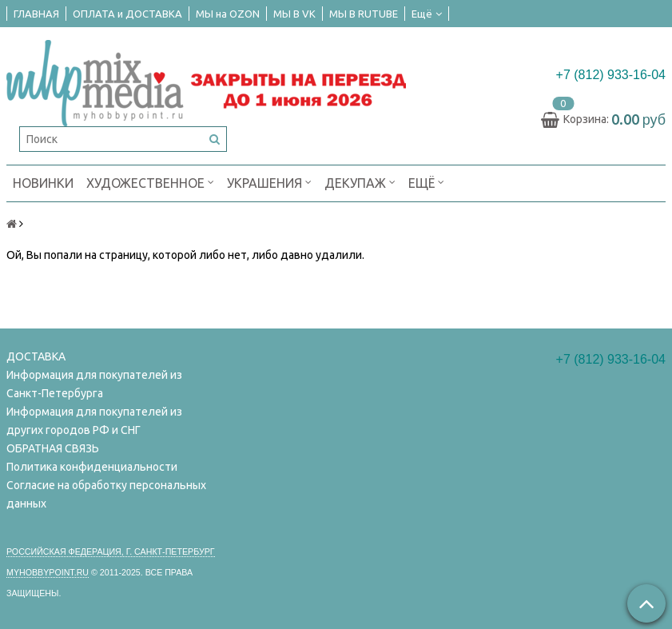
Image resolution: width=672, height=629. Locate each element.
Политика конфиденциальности (92, 467)
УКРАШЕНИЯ (269, 182)
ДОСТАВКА (36, 356)
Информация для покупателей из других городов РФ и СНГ (94, 421)
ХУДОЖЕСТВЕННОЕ (150, 182)
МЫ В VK (294, 14)
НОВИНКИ (43, 183)
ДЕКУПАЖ (360, 182)
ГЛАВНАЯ (36, 14)
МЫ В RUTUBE (364, 14)
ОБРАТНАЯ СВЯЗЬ (53, 448)
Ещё (427, 14)
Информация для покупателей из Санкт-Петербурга (94, 384)
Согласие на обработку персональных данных (106, 494)
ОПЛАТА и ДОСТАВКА (127, 14)
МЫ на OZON (228, 14)
